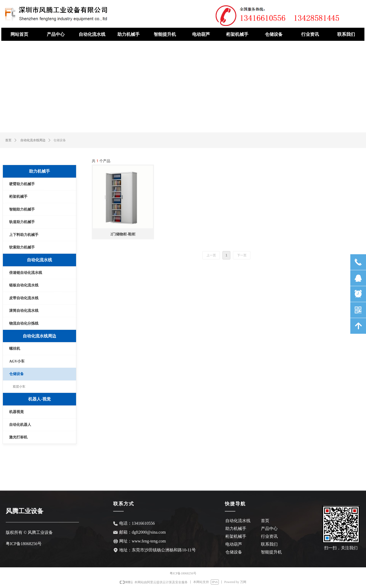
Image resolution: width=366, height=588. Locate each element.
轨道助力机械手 (22, 222)
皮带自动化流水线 (24, 298)
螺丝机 (15, 349)
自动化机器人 (20, 425)
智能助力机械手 (22, 209)
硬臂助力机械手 (22, 184)
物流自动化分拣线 (24, 323)
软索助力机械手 (22, 247)
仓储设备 (16, 374)
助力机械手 (39, 171)
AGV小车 (17, 361)
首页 (8, 140)
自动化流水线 (39, 260)
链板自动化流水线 (24, 285)
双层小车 (19, 387)
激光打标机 (18, 437)
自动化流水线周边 (33, 140)
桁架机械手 (18, 197)
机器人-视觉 (39, 399)
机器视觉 (16, 412)
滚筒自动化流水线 (24, 311)
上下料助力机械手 (24, 235)
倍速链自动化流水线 (26, 273)
